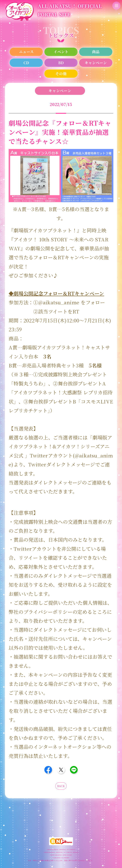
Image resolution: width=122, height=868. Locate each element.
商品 (96, 52)
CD (26, 63)
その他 (61, 74)
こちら (87, 860)
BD (61, 63)
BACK (61, 786)
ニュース (26, 52)
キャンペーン (96, 63)
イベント (61, 52)
